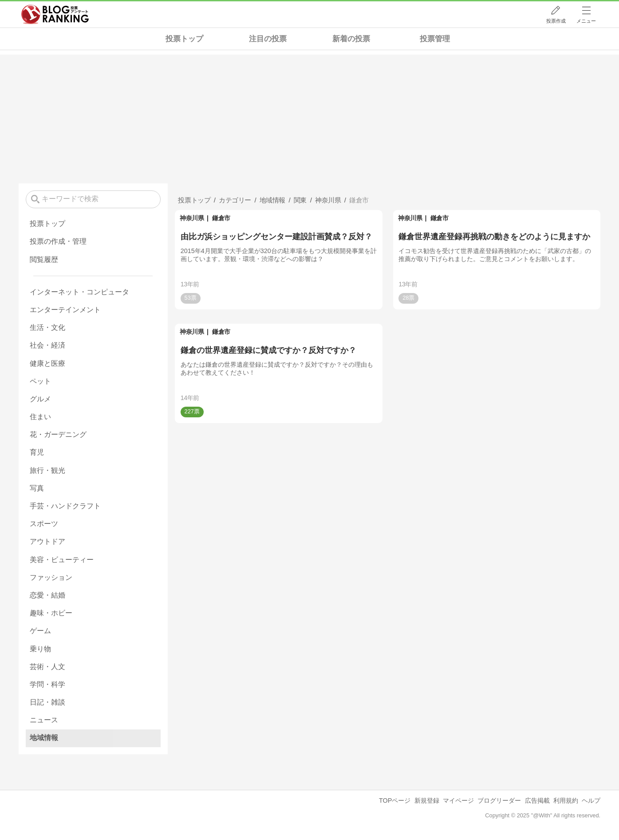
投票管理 (435, 39)
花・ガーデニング (58, 434)
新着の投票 (351, 39)
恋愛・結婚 (47, 595)
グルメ (40, 399)
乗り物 (40, 649)
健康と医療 (47, 363)
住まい (40, 417)
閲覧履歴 (44, 260)
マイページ (458, 800)
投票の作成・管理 (58, 241)
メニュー (586, 21)
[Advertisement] (310, 117)
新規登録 (427, 800)
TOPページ (395, 800)
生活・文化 (47, 327)
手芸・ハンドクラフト (65, 506)
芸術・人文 (47, 667)
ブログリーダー (499, 800)
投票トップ (184, 39)
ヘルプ (591, 800)
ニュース (44, 720)
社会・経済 (47, 345)
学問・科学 (47, 684)
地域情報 (44, 738)
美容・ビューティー (62, 560)
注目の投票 (268, 39)
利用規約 (566, 800)
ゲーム (40, 631)
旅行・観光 (47, 470)
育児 (37, 452)
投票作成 (556, 21)
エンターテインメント (65, 310)
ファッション (51, 577)
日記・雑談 (47, 702)
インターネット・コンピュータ (79, 292)
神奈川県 (192, 218)
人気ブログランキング (55, 15)
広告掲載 (537, 800)
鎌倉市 (221, 218)
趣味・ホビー (51, 613)
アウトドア (47, 541)
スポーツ (44, 524)
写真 (37, 488)
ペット (40, 381)
